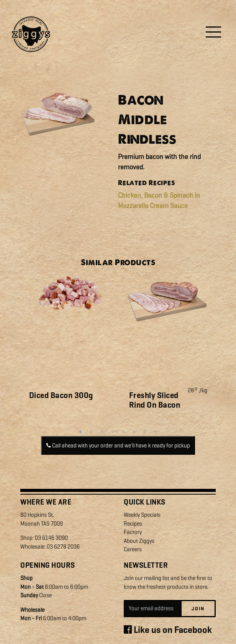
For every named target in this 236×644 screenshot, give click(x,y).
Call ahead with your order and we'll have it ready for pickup (118, 446)
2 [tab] (91, 432)
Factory (133, 532)
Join (198, 609)
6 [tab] (134, 432)
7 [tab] (145, 432)
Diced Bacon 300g (61, 395)
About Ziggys (139, 541)
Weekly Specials (142, 515)
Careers (133, 549)
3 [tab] (102, 432)
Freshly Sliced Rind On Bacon (155, 400)
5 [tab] (123, 432)
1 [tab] (80, 432)
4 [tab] (113, 432)
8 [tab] (156, 432)
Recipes (133, 524)
